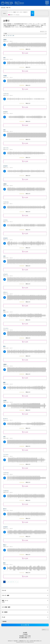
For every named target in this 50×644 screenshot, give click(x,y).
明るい (5, 545)
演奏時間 (4, 621)
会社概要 (25, 633)
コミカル (5, 220)
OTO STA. (3, 8)
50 (11, 36)
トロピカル (6, 491)
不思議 (5, 76)
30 (9, 36)
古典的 (5, 400)
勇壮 (4, 310)
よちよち (5, 274)
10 (7, 36)
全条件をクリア (45, 630)
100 (13, 36)
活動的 (5, 40)
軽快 (4, 346)
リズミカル (6, 94)
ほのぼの (5, 112)
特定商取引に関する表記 (25, 636)
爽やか (5, 509)
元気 (4, 58)
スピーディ (6, 148)
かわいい (5, 292)
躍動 (4, 382)
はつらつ (5, 419)
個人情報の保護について (25, 638)
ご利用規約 (25, 634)
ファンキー (6, 328)
